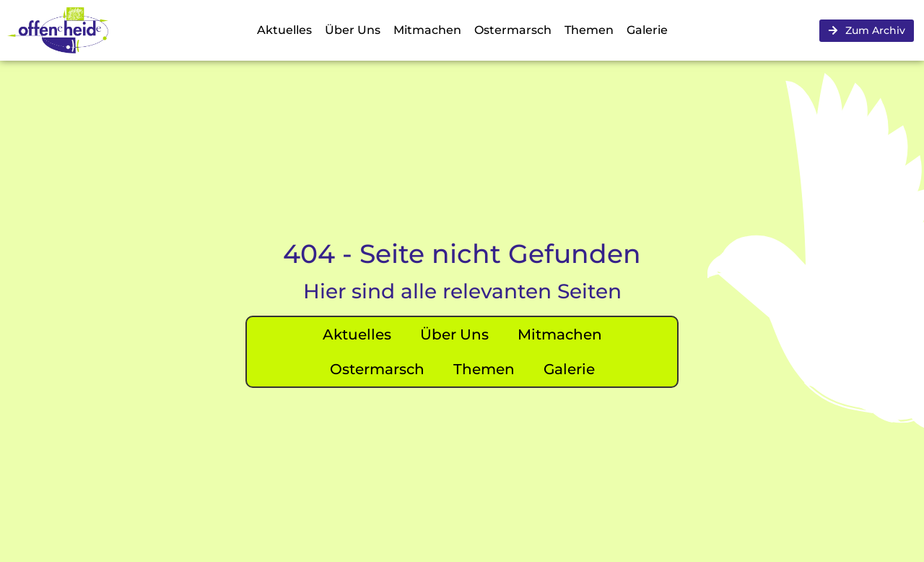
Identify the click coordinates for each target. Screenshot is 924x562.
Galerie (647, 30)
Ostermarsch (513, 30)
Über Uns (353, 30)
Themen (589, 30)
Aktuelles (284, 30)
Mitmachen (427, 30)
